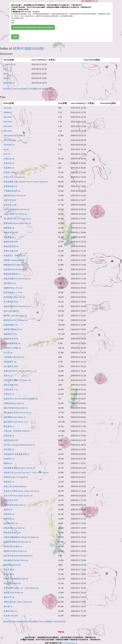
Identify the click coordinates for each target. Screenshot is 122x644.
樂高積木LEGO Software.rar (16, 320)
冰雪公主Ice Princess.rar (14, 177)
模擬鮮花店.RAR (11, 339)
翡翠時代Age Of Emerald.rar (16, 477)
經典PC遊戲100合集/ (29, 48)
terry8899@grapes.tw (70, 643)
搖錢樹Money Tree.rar (13, 288)
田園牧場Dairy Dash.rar (14, 403)
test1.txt (7, 154)
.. (5, 69)
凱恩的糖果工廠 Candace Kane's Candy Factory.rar (26, 182)
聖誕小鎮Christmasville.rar (15, 486)
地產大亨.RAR (10, 200)
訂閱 (15, 37)
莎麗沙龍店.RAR (11, 500)
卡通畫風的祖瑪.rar (12, 191)
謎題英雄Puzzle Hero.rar (14, 528)
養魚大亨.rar (9, 597)
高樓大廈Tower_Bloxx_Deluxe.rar (18, 602)
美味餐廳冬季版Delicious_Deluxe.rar (19, 468)
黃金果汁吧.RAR (11, 616)
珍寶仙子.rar (9, 394)
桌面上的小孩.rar (11, 311)
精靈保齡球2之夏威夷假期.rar (16, 454)
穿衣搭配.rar (9, 450)
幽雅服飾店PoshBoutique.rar (16, 265)
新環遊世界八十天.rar (13, 293)
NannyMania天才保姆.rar (14, 136)
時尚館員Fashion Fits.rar (14, 297)
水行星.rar (8, 353)
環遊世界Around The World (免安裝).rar (21, 399)
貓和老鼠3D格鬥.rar (12, 533)
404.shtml (8, 117)
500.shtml (8, 122)
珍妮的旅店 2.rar (11, 390)
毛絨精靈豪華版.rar (12, 343)
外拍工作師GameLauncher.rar (17, 209)
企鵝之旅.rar (9, 159)
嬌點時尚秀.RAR (11, 233)
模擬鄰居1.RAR (10, 334)
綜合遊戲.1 (9, 83)
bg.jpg (6, 149)
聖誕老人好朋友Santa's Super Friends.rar (21, 491)
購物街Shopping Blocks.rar (15, 551)
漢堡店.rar (8, 376)
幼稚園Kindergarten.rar (14, 260)
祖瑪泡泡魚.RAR (11, 440)
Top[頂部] (7, 89)
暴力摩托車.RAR (11, 302)
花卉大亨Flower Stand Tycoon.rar (18, 496)
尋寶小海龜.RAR (11, 251)
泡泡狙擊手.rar (10, 362)
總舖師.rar (8, 463)
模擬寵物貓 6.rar (11, 325)
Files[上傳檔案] (45, 622)
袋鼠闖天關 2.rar (11, 523)
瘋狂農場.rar (9, 426)
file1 (6, 74)
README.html (10, 140)
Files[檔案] (33, 89)
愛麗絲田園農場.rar (12, 274)
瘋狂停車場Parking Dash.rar (16, 408)
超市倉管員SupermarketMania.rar (18, 556)
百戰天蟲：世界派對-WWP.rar (17, 431)
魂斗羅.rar (8, 607)
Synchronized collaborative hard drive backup (33, 27)
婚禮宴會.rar (9, 228)
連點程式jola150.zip (12, 565)
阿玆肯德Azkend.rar (12, 583)
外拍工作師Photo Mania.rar (15, 214)
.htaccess (8, 108)
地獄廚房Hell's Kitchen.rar (15, 196)
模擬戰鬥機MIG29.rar (13, 329)
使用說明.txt (9, 163)
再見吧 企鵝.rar (10, 172)
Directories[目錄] (19, 89)
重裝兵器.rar (9, 570)
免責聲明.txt (9, 168)
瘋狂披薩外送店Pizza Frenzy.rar (17, 413)
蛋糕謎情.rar (9, 514)
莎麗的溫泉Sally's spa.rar (15, 505)
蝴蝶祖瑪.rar (9, 519)
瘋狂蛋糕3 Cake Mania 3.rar (16, 422)
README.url (9, 145)
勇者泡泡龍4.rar (11, 186)
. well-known (9, 64)
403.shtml (8, 112)
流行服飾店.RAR (11, 366)
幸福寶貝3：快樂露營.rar (14, 256)
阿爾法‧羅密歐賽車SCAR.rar (16, 579)
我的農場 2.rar (10, 283)
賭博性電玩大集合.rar (13, 546)
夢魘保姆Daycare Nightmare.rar (17, 223)
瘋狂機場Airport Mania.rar (15, 417)
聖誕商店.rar (9, 482)
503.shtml (8, 126)
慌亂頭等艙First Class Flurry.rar (17, 279)
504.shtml (8, 131)
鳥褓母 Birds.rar (10, 611)
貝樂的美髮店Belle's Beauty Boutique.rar (21, 537)
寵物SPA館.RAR (11, 242)
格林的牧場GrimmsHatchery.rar (17, 306)
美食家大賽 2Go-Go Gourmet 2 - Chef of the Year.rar (26, 473)
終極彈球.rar (9, 459)
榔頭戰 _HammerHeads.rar (15, 316)
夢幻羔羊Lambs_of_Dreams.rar (17, 219)
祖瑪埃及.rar (9, 436)
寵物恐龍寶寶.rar (11, 246)
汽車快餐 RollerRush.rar (14, 357)
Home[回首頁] (45, 89)
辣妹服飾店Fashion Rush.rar (16, 560)
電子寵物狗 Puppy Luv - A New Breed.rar (21, 588)
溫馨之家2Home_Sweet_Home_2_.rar (20, 371)
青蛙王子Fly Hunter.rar (13, 593)
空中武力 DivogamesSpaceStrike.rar (19, 445)
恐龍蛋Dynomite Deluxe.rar (15, 269)
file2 (6, 78)
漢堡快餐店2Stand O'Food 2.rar (17, 380)
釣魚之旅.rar (9, 574)
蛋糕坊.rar (8, 510)
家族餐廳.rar (9, 237)
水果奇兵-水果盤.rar (12, 348)
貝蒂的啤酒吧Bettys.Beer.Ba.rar (17, 542)
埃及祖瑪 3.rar (10, 205)
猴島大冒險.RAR (11, 385)
